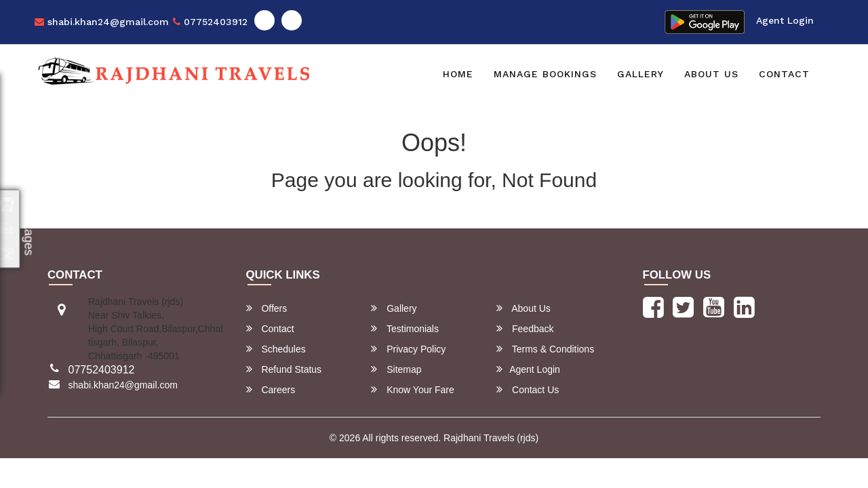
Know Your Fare (413, 389)
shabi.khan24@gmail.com (102, 22)
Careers (271, 389)
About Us (711, 74)
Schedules (276, 349)
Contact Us (528, 389)
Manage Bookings (545, 74)
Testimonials (405, 328)
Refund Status (284, 369)
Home (458, 74)
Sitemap (396, 369)
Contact (784, 74)
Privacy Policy (408, 349)
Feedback (525, 328)
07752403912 (210, 22)
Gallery (640, 74)
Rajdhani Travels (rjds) (491, 438)
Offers (267, 308)
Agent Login (785, 20)
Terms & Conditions (545, 349)
